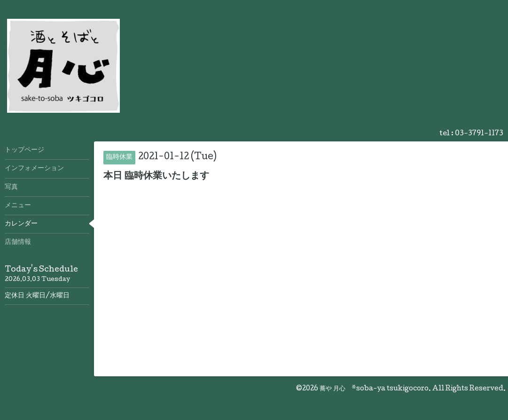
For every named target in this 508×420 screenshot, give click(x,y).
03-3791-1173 (479, 134)
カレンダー (21, 224)
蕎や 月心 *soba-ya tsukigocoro (374, 389)
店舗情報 (18, 242)
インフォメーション (34, 169)
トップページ (24, 150)
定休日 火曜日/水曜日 (37, 296)
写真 (11, 187)
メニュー (18, 206)
